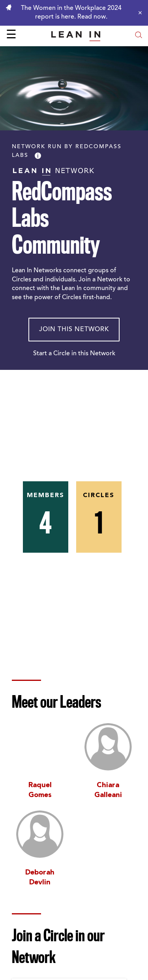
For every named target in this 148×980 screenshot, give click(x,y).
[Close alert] (138, 13)
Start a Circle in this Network (74, 354)
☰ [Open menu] (11, 36)
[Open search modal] (139, 36)
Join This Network (74, 330)
